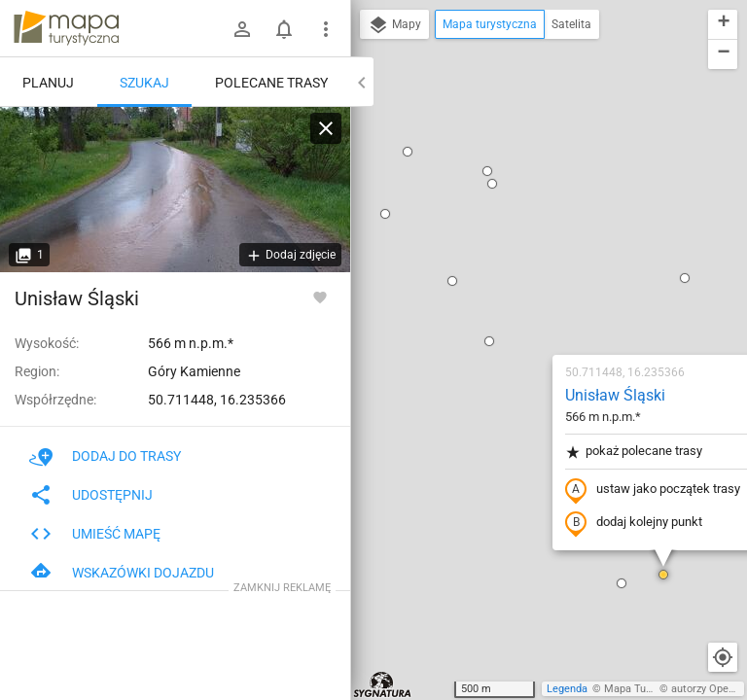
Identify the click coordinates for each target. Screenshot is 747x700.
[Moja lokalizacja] (723, 657)
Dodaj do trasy (105, 456)
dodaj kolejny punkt (519, 298)
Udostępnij (91, 495)
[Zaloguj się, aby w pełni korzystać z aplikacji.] (320, 297)
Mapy (394, 25)
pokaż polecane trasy (519, 227)
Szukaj (144, 83)
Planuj (48, 83)
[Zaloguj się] (242, 29)
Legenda (567, 689)
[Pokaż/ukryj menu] (326, 29)
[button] (374, 117)
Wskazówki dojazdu (122, 573)
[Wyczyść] (326, 128)
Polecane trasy (271, 83)
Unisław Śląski (500, 171)
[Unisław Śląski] (175, 190)
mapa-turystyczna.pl (66, 28)
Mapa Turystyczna (648, 689)
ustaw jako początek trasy (538, 265)
